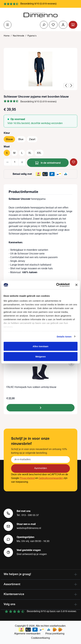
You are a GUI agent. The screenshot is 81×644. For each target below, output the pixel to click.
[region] (40, 69)
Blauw (9, 139)
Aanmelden (41, 468)
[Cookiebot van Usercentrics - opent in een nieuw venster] (56, 285)
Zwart (32, 139)
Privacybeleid (27, 478)
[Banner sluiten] (76, 285)
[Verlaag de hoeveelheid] (7, 162)
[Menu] (8, 25)
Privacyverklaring (55, 634)
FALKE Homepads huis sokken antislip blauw (31, 387)
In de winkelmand (48, 162)
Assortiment (12, 584)
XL (30, 153)
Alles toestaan (41, 346)
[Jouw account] (63, 25)
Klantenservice (14, 594)
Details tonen (64, 336)
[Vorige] (66, 85)
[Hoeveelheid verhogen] (22, 162)
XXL (39, 153)
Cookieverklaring (40, 638)
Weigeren (40, 356)
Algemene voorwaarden (27, 634)
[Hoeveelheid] (15, 162)
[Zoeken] (44, 25)
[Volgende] (71, 85)
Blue (21, 139)
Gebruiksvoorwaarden (51, 478)
